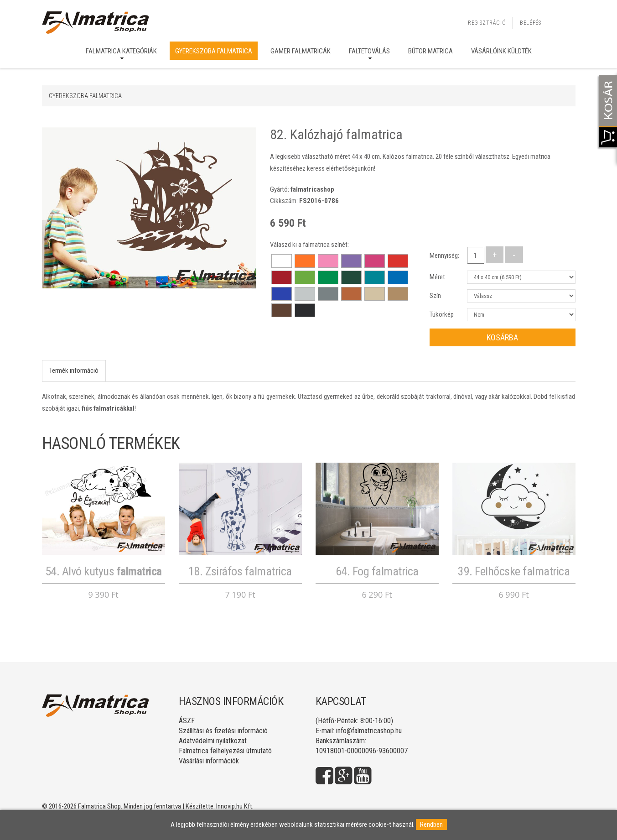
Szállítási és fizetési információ (223, 731)
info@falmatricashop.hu (369, 731)
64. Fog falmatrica (377, 571)
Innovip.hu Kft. (235, 806)
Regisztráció (487, 23)
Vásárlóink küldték (501, 51)
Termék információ (74, 370)
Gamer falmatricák (301, 51)
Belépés (530, 23)
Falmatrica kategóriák (121, 51)
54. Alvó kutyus (104, 571)
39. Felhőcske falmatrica (514, 571)
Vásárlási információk (209, 761)
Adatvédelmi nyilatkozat (213, 741)
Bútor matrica (430, 51)
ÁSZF (187, 721)
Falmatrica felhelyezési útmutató (225, 751)
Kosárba (502, 337)
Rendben (431, 824)
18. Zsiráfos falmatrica (240, 571)
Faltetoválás (369, 51)
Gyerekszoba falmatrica (214, 51)
